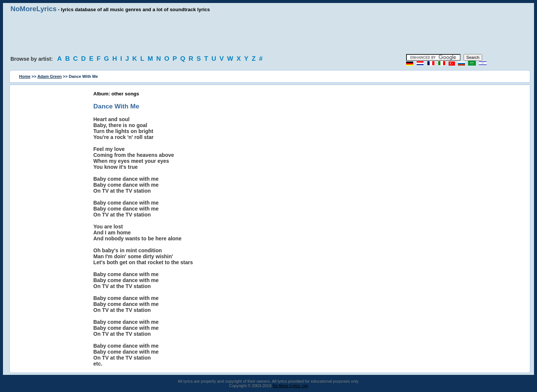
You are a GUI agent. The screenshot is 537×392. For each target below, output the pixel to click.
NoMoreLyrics (34, 9)
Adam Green (49, 76)
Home (25, 76)
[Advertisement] (268, 34)
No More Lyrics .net (290, 386)
